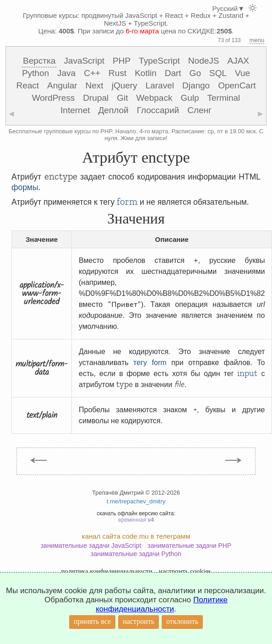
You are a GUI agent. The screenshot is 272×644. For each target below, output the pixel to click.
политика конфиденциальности (106, 571)
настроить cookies (185, 571)
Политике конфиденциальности (162, 604)
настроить (139, 621)
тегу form (150, 363)
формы (25, 187)
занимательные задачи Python (136, 554)
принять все (92, 621)
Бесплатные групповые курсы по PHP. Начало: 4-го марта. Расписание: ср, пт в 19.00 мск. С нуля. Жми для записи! (136, 135)
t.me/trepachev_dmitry (136, 501)
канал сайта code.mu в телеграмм (136, 536)
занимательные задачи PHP (189, 546)
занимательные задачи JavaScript (91, 546)
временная (136, 520)
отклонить (182, 621)
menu (257, 40)
